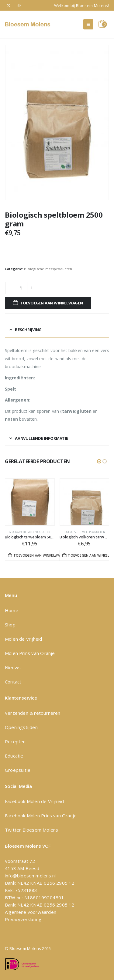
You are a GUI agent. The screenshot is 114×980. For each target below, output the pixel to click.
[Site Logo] (28, 24)
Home (12, 610)
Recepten (15, 741)
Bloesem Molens (40, 830)
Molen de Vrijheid (23, 639)
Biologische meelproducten (48, 269)
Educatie (14, 756)
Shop (10, 625)
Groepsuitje (18, 770)
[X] (9, 5)
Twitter (13, 830)
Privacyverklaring (23, 919)
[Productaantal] (21, 288)
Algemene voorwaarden (31, 912)
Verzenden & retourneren (33, 713)
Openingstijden (21, 727)
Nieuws (13, 667)
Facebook (16, 801)
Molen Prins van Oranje (30, 653)
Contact (13, 682)
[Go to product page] (30, 502)
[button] (88, 24)
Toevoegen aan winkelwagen (52, 303)
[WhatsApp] (19, 5)
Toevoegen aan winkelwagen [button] (39, 555)
